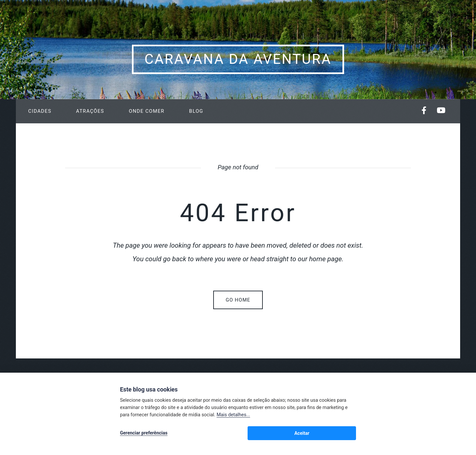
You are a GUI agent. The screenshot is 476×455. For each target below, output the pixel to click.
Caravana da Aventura (238, 59)
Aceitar (342, 434)
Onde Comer (147, 111)
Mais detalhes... (233, 416)
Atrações (90, 111)
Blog (196, 111)
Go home (238, 300)
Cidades (40, 111)
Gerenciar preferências (144, 434)
